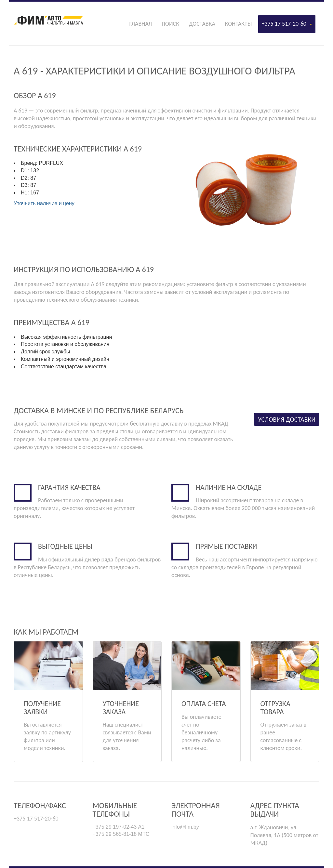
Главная (140, 24)
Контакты (239, 24)
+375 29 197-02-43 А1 (119, 827)
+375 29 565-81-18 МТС (121, 834)
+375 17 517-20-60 (287, 24)
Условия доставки (287, 419)
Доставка (202, 24)
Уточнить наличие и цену (44, 203)
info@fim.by (185, 827)
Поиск (170, 24)
